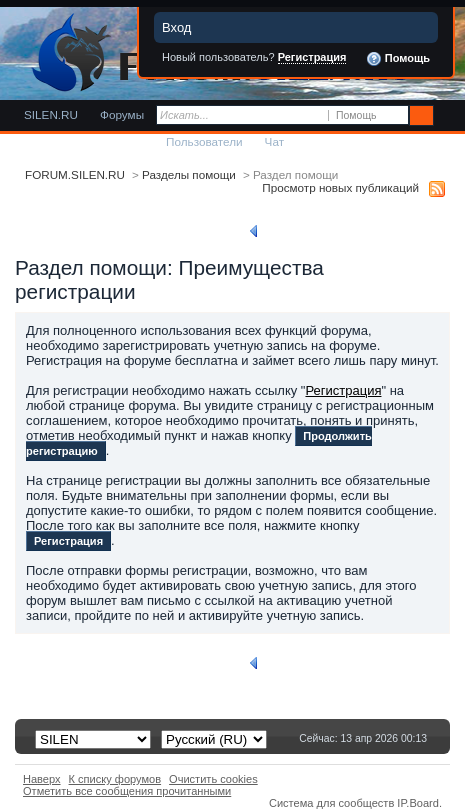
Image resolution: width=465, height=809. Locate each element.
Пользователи (204, 141)
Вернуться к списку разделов (337, 231)
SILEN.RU (51, 114)
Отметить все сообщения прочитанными (127, 791)
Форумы (122, 114)
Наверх (42, 779)
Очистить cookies (213, 779)
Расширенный (447, 116)
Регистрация (312, 57)
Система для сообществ (331, 803)
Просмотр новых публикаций (340, 187)
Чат (274, 141)
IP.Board (418, 803)
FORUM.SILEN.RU (75, 174)
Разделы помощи (189, 174)
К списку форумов (115, 779)
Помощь (398, 59)
